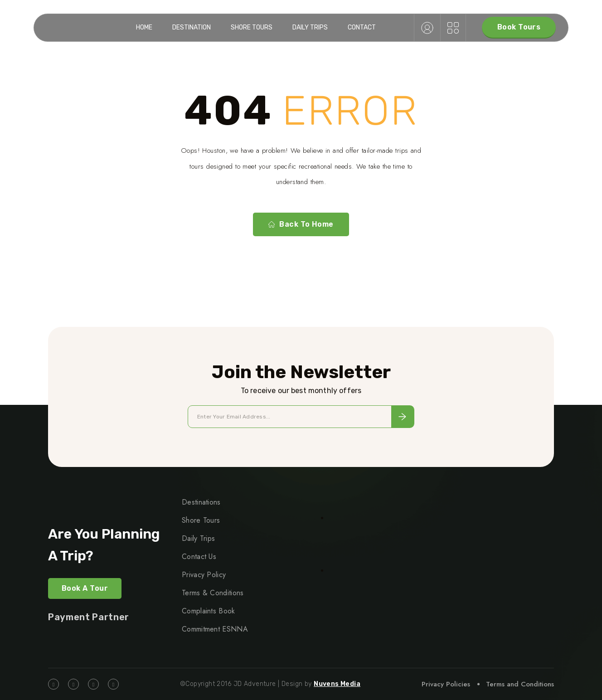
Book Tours (519, 27)
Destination (192, 27)
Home (144, 27)
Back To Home (301, 224)
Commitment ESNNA (215, 629)
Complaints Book (209, 611)
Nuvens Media (337, 684)
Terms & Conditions (213, 593)
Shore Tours (252, 27)
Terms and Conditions (520, 684)
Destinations (201, 502)
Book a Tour (85, 588)
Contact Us (199, 557)
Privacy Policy (204, 575)
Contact (362, 27)
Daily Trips (310, 27)
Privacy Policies (446, 684)
